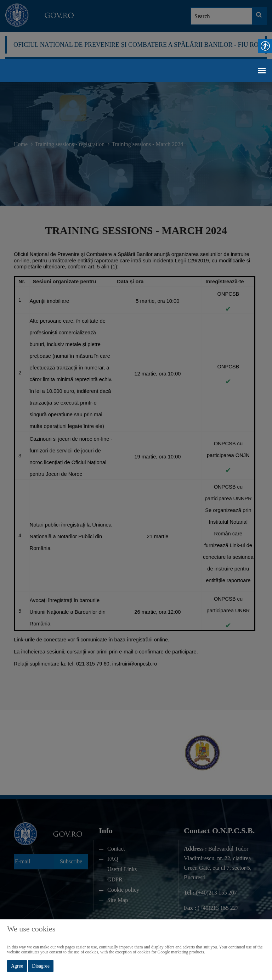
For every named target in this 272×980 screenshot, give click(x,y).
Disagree (41, 966)
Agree (17, 966)
